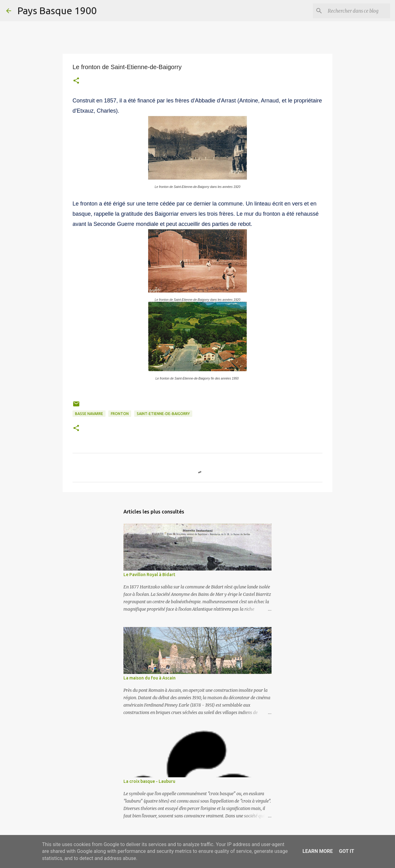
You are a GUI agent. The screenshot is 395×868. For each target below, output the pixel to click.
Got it (346, 851)
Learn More (318, 851)
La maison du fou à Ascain (150, 678)
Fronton (120, 414)
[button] (76, 81)
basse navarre (89, 414)
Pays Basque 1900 (57, 10)
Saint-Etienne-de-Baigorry (163, 414)
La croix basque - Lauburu (149, 781)
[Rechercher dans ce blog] (358, 11)
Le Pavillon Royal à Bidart (149, 575)
